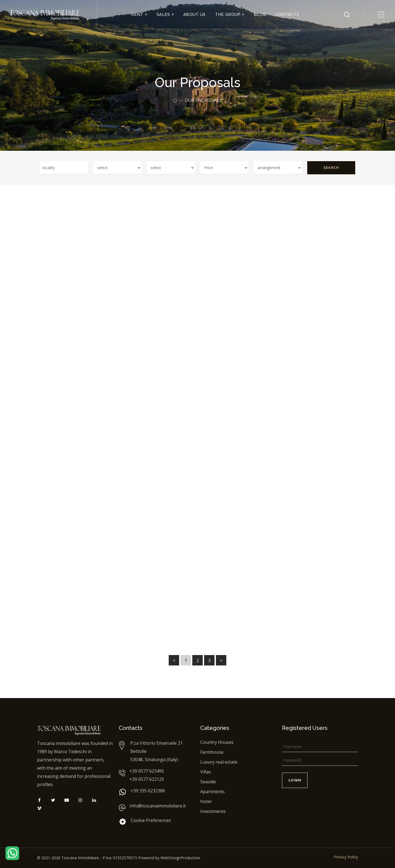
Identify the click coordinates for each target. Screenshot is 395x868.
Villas (206, 772)
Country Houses (217, 742)
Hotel (206, 801)
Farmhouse (212, 752)
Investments (213, 811)
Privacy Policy (346, 857)
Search (331, 168)
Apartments (212, 792)
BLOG (260, 15)
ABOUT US (194, 15)
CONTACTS (287, 15)
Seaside (208, 782)
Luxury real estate (219, 762)
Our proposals (204, 100)
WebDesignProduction (180, 858)
